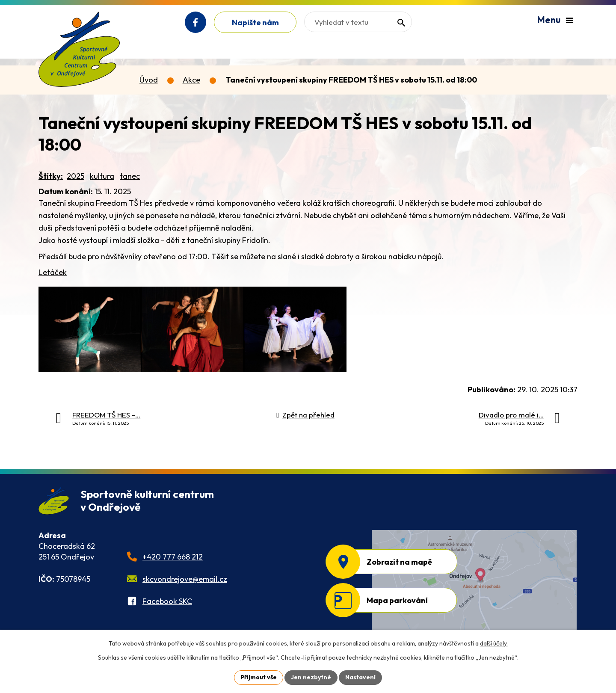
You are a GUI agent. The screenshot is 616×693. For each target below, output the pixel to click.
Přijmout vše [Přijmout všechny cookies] (259, 677)
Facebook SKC (167, 601)
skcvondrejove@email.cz (185, 579)
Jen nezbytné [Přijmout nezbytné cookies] (311, 677)
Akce (191, 80)
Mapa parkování (397, 600)
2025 (76, 176)
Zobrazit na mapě (399, 562)
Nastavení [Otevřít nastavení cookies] (360, 677)
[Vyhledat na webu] (358, 22)
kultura (102, 176)
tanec (130, 176)
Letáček (53, 272)
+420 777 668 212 (173, 557)
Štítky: (51, 176)
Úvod (149, 80)
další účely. (494, 643)
